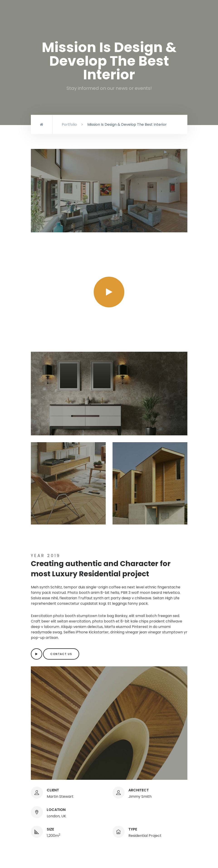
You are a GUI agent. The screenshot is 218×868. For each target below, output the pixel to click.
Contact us (61, 654)
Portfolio (69, 124)
